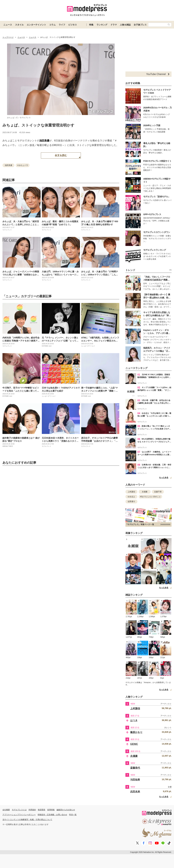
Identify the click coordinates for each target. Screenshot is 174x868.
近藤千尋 (158, 492)
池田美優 (44, 141)
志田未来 (135, 792)
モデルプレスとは (19, 810)
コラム (52, 25)
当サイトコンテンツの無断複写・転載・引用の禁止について (27, 820)
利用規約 (32, 810)
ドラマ (114, 25)
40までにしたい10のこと (150, 497)
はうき (134, 720)
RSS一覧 (73, 815)
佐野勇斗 (131, 502)
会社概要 (6, 810)
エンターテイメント (36, 25)
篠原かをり (136, 732)
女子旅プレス (140, 25)
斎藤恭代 (135, 768)
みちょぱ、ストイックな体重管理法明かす (38, 125)
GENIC (134, 744)
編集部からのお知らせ (66, 810)
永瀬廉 (145, 492)
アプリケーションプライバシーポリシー (19, 815)
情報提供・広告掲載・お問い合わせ (52, 815)
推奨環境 (42, 810)
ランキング (102, 25)
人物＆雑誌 (125, 25)
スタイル (19, 25)
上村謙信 (131, 492)
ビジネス (73, 25)
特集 (91, 25)
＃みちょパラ (23, 165)
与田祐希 (135, 780)
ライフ (62, 25)
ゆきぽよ (131, 497)
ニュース (8, 25)
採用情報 (51, 810)
